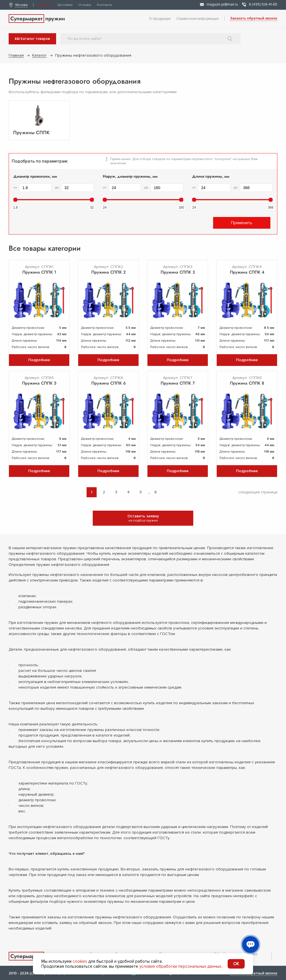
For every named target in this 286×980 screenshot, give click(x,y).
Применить (242, 223)
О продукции (160, 19)
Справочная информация (197, 19)
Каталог (46, 5)
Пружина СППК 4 (247, 272)
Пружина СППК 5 (39, 383)
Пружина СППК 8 (247, 383)
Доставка (65, 5)
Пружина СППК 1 (39, 272)
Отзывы (85, 5)
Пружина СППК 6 (109, 383)
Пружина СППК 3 (178, 272)
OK (236, 964)
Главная (16, 55)
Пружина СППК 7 (178, 383)
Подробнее (39, 360)
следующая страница (258, 492)
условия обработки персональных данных (180, 966)
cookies (80, 961)
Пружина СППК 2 (109, 272)
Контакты (104, 5)
